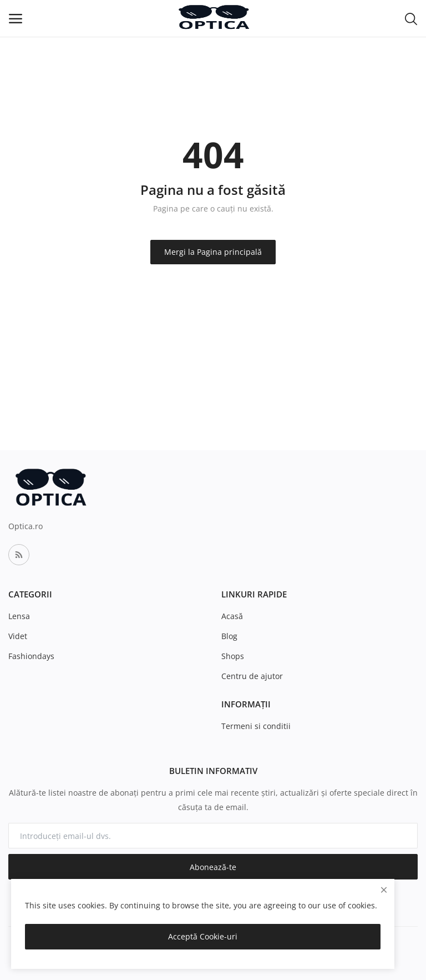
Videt (18, 636)
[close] (384, 890)
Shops (233, 656)
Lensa (19, 616)
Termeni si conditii (256, 726)
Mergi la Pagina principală (213, 252)
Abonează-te (213, 867)
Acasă (232, 616)
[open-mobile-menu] (16, 19)
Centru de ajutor (252, 676)
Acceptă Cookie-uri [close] (203, 936)
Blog (229, 636)
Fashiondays (31, 656)
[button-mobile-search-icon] (411, 18)
